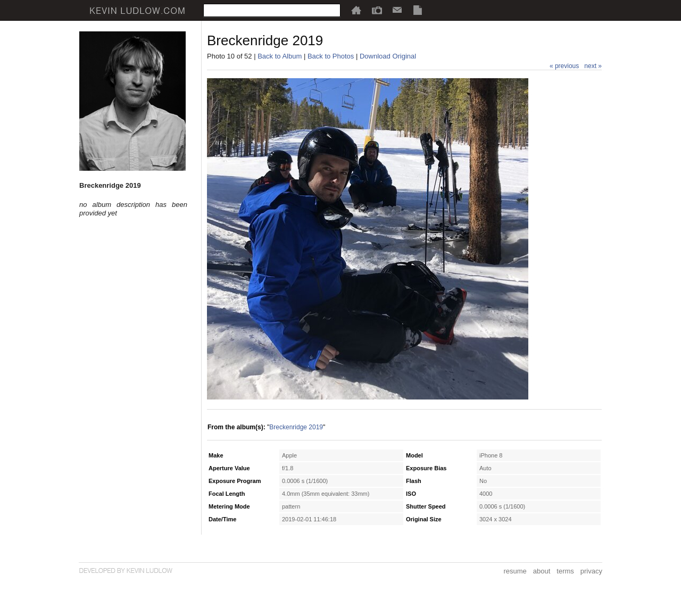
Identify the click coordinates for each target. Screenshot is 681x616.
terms (565, 571)
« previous (564, 66)
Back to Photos (331, 56)
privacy (591, 571)
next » (593, 66)
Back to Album (280, 56)
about (542, 571)
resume (515, 571)
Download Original (388, 56)
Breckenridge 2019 (296, 427)
